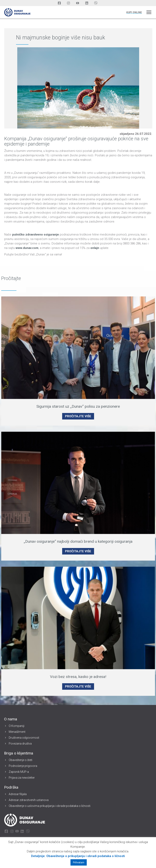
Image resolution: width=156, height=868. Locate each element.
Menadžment (17, 732)
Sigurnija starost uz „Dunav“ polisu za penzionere (78, 406)
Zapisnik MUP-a (19, 772)
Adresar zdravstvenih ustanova (29, 800)
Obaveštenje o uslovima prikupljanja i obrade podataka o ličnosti (50, 806)
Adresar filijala (18, 794)
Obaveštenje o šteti (21, 760)
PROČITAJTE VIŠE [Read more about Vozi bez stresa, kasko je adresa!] (78, 686)
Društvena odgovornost (24, 738)
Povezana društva (20, 744)
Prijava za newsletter (22, 778)
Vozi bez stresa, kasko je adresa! (78, 677)
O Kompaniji (17, 726)
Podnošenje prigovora (23, 766)
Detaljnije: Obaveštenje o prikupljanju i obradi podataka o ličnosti (78, 856)
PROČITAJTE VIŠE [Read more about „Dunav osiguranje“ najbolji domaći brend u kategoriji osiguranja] (78, 551)
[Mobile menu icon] (149, 12)
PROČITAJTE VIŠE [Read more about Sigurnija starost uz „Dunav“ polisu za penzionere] (78, 416)
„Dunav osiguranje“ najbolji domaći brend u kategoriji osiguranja (78, 541)
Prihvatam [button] (79, 862)
